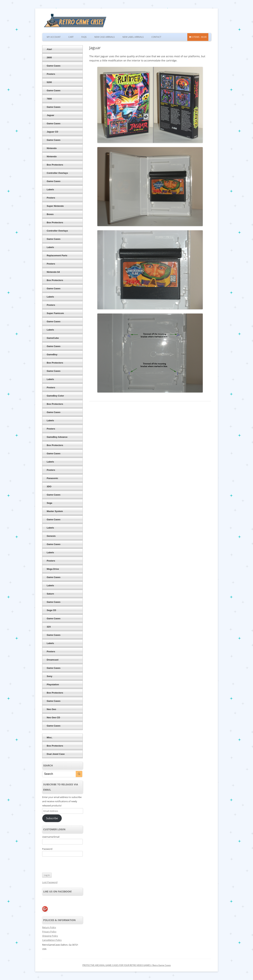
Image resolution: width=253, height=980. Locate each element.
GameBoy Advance (57, 437)
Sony (50, 676)
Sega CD (51, 610)
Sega (49, 503)
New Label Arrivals (133, 37)
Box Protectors (55, 165)
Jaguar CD (52, 132)
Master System (55, 511)
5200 (49, 82)
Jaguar (51, 115)
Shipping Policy (50, 936)
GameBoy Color (55, 396)
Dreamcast (53, 660)
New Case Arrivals (105, 37)
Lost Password (50, 882)
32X (49, 627)
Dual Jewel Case (56, 754)
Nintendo (52, 148)
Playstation (53, 684)
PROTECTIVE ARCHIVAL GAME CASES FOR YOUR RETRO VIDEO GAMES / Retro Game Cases (127, 965)
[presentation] (66, 865)
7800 (49, 99)
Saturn (50, 594)
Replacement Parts (57, 255)
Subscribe (52, 818)
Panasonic (52, 478)
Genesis (51, 536)
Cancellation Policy (52, 940)
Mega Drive (53, 569)
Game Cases (54, 66)
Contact (156, 37)
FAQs (84, 37)
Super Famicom (55, 313)
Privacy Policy (49, 932)
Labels (50, 189)
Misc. (50, 738)
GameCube (53, 338)
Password (47, 849)
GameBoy (52, 354)
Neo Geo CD (53, 717)
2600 (49, 57)
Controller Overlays (57, 173)
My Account (54, 37)
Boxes (50, 214)
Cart (71, 37)
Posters (51, 74)
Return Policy (49, 927)
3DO (49, 486)
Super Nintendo (55, 206)
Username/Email (51, 837)
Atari (49, 49)
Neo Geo (51, 709)
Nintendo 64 (53, 272)
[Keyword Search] (59, 774)
